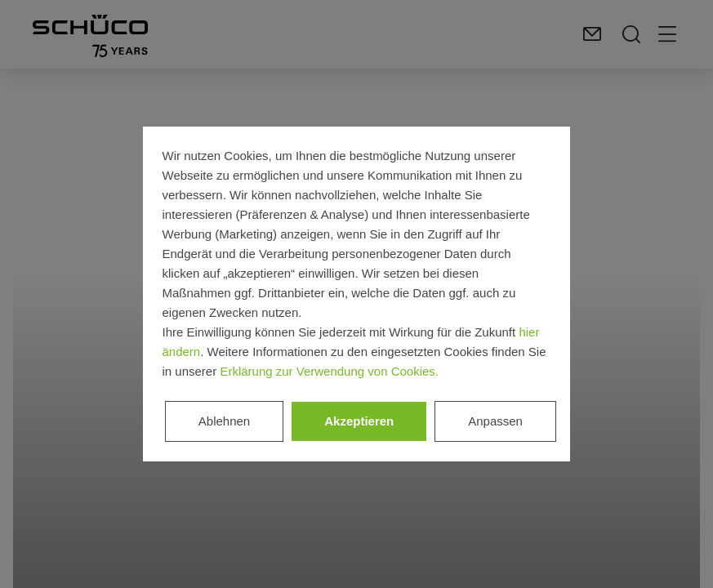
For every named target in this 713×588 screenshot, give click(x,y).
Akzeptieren (359, 421)
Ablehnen (224, 421)
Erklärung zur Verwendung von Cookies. (329, 371)
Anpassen (495, 421)
